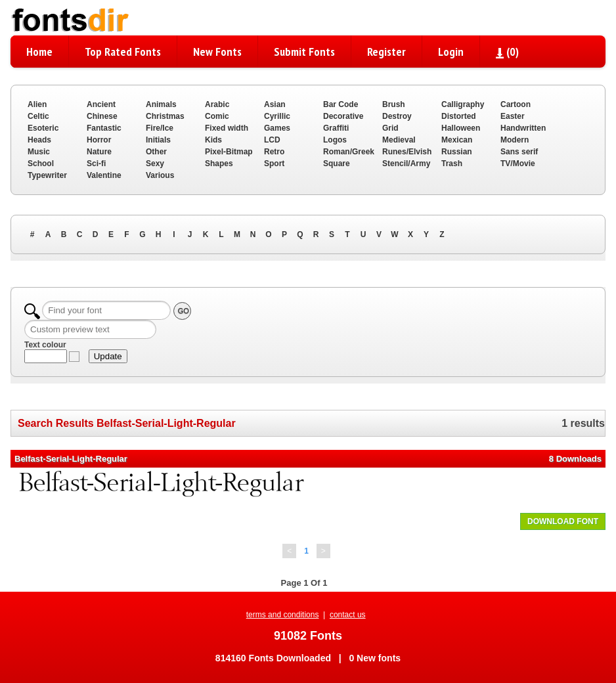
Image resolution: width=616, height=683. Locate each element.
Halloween (461, 128)
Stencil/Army (406, 164)
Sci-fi (96, 164)
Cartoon (516, 104)
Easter (513, 116)
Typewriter (47, 175)
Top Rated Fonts (123, 52)
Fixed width (227, 128)
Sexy (155, 164)
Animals (161, 104)
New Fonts (217, 52)
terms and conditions (283, 615)
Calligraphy (463, 104)
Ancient (101, 104)
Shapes (219, 164)
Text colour (45, 345)
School (41, 164)
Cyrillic (277, 116)
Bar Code (341, 104)
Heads (39, 140)
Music (39, 152)
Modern (515, 140)
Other (156, 152)
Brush (394, 104)
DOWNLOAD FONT (563, 521)
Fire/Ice (160, 128)
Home (39, 52)
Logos (335, 140)
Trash (452, 164)
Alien (37, 104)
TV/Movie (518, 164)
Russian (457, 152)
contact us (348, 615)
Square (337, 164)
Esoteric (43, 128)
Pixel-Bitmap (229, 152)
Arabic (217, 104)
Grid (390, 128)
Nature (99, 152)
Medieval (399, 140)
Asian (275, 104)
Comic (217, 116)
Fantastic (104, 128)
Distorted (459, 116)
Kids (213, 140)
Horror (99, 140)
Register (386, 52)
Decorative (343, 116)
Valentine (104, 175)
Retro (274, 152)
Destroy (397, 116)
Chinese (102, 116)
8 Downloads (575, 459)
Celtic (38, 116)
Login (451, 52)
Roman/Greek (349, 152)
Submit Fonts (304, 52)
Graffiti (336, 128)
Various (160, 175)
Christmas (165, 116)
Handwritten (523, 128)
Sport (274, 164)
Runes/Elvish (407, 152)
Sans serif (519, 152)
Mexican (457, 140)
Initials (158, 140)
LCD (272, 140)
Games (277, 128)
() (507, 52)
